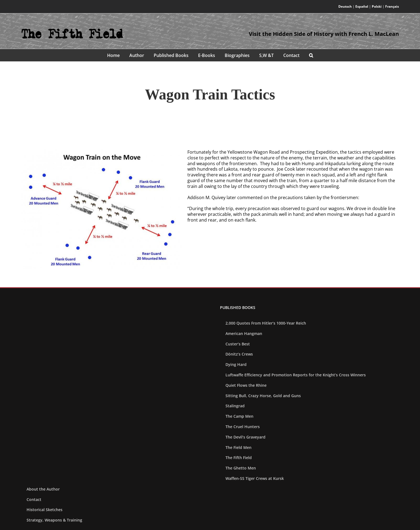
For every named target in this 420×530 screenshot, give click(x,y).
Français (392, 6)
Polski (377, 6)
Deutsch (345, 6)
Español (362, 6)
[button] (311, 55)
